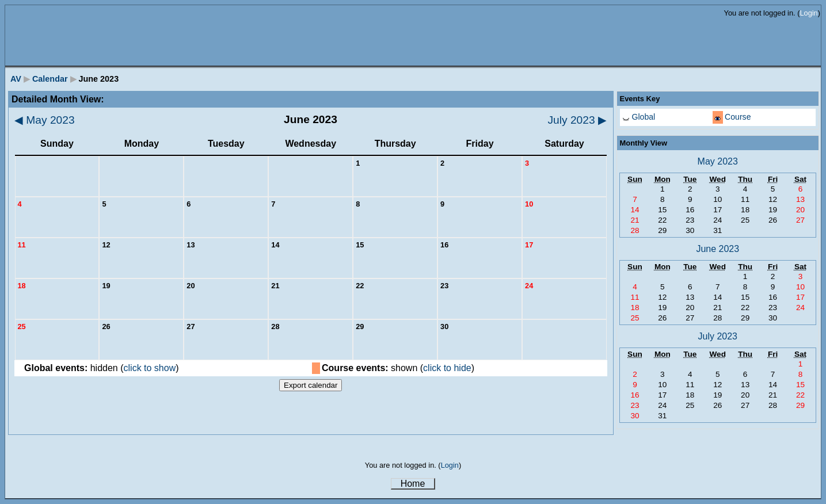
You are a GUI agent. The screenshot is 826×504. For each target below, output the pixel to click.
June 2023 (717, 249)
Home (413, 484)
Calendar (50, 79)
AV (16, 79)
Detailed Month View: (58, 99)
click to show (150, 368)
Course (738, 117)
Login (808, 13)
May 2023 (45, 120)
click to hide (447, 368)
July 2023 (577, 120)
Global (644, 117)
